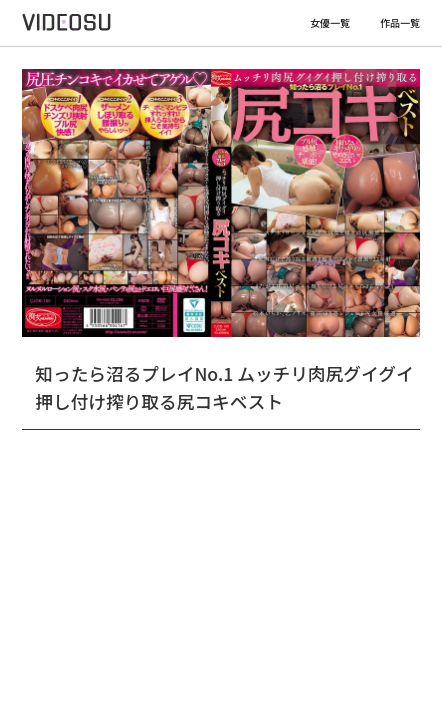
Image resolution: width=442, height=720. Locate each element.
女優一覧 (330, 23)
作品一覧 (400, 23)
